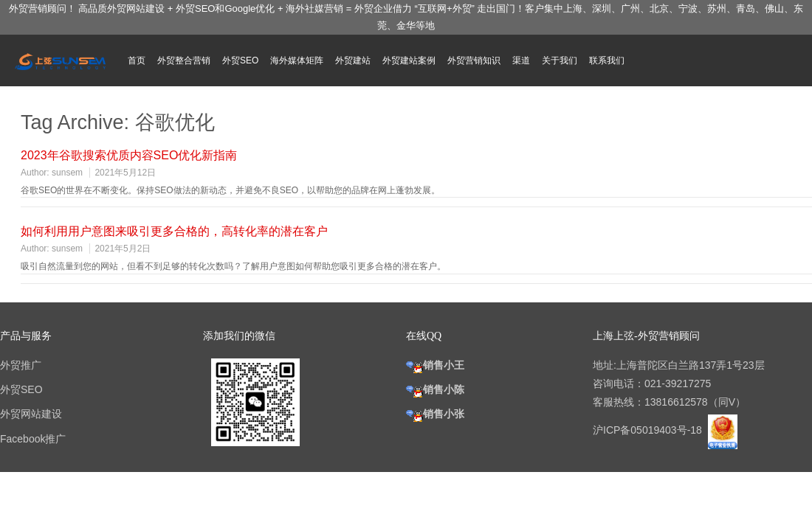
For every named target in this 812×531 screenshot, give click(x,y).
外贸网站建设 (31, 414)
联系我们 (607, 60)
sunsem (67, 173)
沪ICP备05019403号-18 (649, 430)
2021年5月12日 (125, 173)
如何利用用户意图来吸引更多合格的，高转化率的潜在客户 (174, 231)
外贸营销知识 (474, 60)
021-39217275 (678, 383)
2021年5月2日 (123, 249)
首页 (137, 60)
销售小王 (435, 365)
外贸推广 (21, 365)
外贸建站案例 (409, 60)
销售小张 (435, 414)
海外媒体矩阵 (297, 60)
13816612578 (676, 402)
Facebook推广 (33, 439)
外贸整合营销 (184, 60)
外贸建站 (353, 60)
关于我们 (560, 60)
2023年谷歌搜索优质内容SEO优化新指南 (129, 155)
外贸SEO (240, 60)
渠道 (521, 60)
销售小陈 (435, 389)
